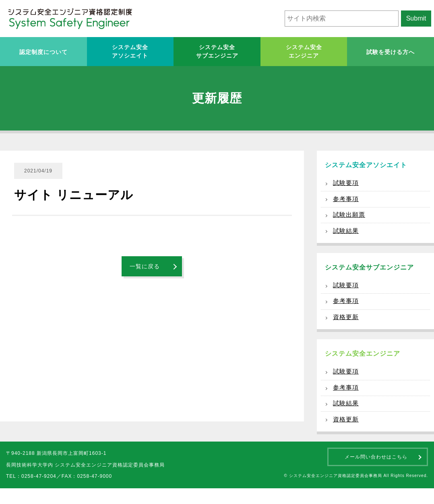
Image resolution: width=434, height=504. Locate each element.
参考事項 (347, 201)
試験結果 (347, 236)
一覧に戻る (145, 266)
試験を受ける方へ (391, 52)
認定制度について (43, 52)
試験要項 (347, 184)
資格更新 (347, 327)
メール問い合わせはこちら (376, 473)
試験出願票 (350, 219)
